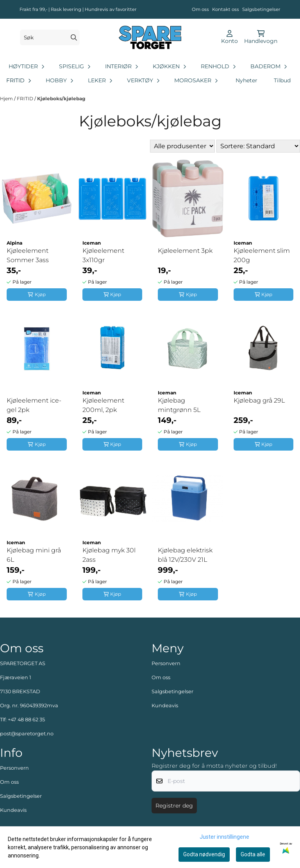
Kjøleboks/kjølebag (61, 99)
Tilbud (282, 80)
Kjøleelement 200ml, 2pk (103, 405)
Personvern (166, 663)
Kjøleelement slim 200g (262, 255)
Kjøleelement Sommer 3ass (28, 255)
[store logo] (150, 37)
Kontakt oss (226, 9)
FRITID (26, 99)
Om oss (200, 9)
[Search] (74, 37)
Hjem (7, 99)
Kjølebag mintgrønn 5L (179, 405)
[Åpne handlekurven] (261, 37)
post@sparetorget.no (27, 734)
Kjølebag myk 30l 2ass (109, 555)
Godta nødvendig (204, 854)
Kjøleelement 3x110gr (103, 255)
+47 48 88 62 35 (26, 720)
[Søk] (50, 37)
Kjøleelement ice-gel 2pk (34, 405)
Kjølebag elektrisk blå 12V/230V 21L (185, 555)
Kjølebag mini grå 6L (34, 555)
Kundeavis (165, 706)
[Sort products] (258, 146)
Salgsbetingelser (261, 9)
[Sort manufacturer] (182, 146)
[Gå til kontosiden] (229, 37)
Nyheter (246, 80)
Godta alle (253, 854)
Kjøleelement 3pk (185, 251)
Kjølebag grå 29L (259, 400)
